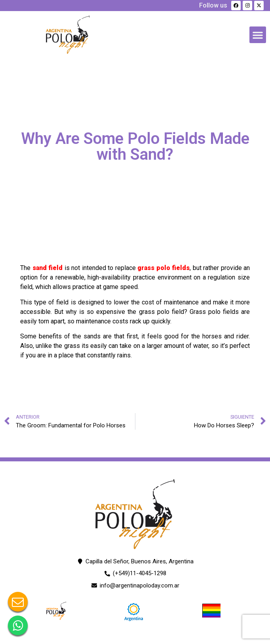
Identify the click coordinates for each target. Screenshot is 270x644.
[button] (258, 35)
